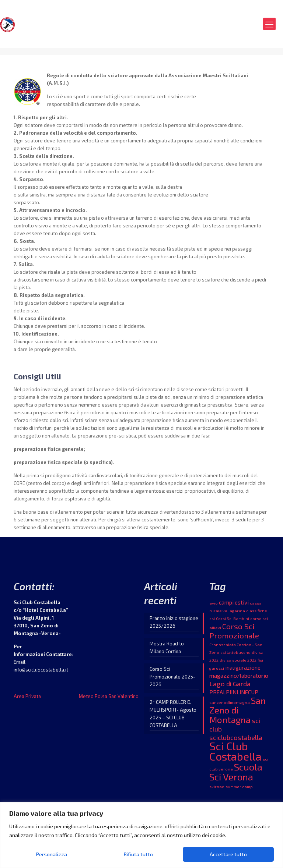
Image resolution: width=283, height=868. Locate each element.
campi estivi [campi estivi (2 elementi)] (234, 602)
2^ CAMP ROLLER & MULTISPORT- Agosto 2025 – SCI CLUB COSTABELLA (173, 714)
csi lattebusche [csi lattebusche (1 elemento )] (235, 652)
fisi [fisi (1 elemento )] (260, 660)
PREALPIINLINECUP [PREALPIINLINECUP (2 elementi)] (234, 692)
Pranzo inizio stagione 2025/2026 (174, 622)
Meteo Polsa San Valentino (109, 696)
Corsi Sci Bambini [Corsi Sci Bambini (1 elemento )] (233, 618)
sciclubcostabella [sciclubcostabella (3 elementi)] (236, 737)
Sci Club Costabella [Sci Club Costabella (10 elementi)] (235, 751)
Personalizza (52, 854)
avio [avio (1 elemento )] (214, 603)
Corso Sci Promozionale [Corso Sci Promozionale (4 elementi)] (234, 631)
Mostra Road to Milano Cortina (167, 647)
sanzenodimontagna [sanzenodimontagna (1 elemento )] (230, 702)
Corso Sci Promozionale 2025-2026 (172, 677)
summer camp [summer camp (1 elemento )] (239, 786)
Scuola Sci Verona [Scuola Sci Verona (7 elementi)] (236, 772)
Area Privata (27, 696)
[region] (141, 835)
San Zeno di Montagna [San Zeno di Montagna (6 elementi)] (237, 710)
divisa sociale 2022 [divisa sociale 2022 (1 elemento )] (238, 660)
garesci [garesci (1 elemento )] (217, 668)
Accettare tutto (228, 854)
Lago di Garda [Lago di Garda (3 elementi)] (230, 684)
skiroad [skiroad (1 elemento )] (217, 786)
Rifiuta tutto (138, 854)
